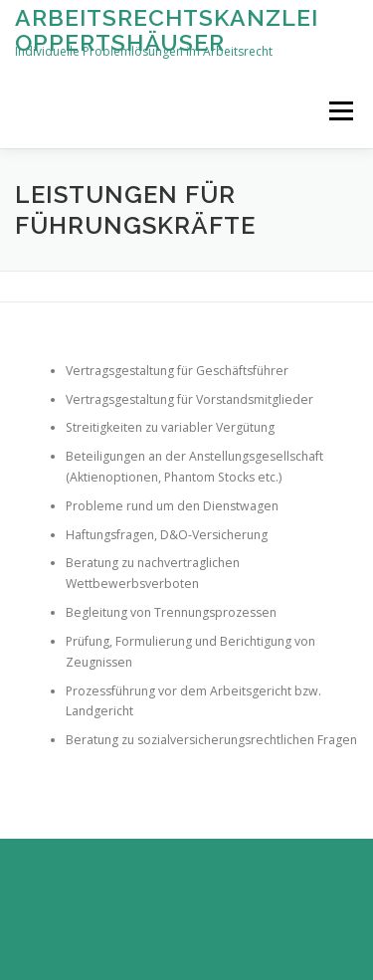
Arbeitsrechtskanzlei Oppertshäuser (167, 29)
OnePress (203, 909)
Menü (340, 111)
